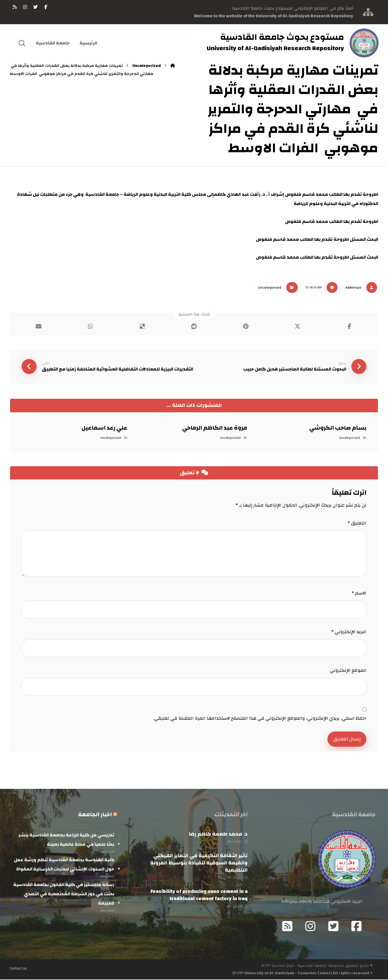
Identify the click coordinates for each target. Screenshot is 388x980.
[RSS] (15, 7)
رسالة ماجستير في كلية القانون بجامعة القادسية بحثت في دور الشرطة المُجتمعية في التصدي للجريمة (64, 894)
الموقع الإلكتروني (348, 671)
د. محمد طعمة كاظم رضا (218, 835)
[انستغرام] (25, 7)
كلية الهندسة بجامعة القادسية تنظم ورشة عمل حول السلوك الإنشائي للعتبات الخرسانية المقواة (64, 865)
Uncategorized (270, 287)
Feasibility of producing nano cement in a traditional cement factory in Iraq (199, 896)
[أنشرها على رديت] (194, 326)
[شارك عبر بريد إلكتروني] (39, 326)
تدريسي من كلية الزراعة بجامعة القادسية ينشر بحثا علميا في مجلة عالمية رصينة (66, 840)
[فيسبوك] (46, 7)
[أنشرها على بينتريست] (246, 326)
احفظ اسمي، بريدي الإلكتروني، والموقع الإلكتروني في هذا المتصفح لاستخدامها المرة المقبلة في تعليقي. (260, 718)
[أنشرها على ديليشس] (142, 326)
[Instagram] (310, 927)
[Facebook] (357, 927)
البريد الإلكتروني (349, 632)
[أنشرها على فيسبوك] (349, 326)
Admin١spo (353, 287)
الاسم (359, 593)
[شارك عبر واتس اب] (91, 326)
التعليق (357, 523)
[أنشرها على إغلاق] (297, 326)
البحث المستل (317, 239)
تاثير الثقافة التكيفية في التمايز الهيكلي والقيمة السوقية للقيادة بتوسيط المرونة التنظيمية (199, 863)
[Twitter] (334, 927)
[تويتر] (35, 7)
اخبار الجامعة (95, 815)
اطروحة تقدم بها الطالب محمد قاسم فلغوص (332, 221)
